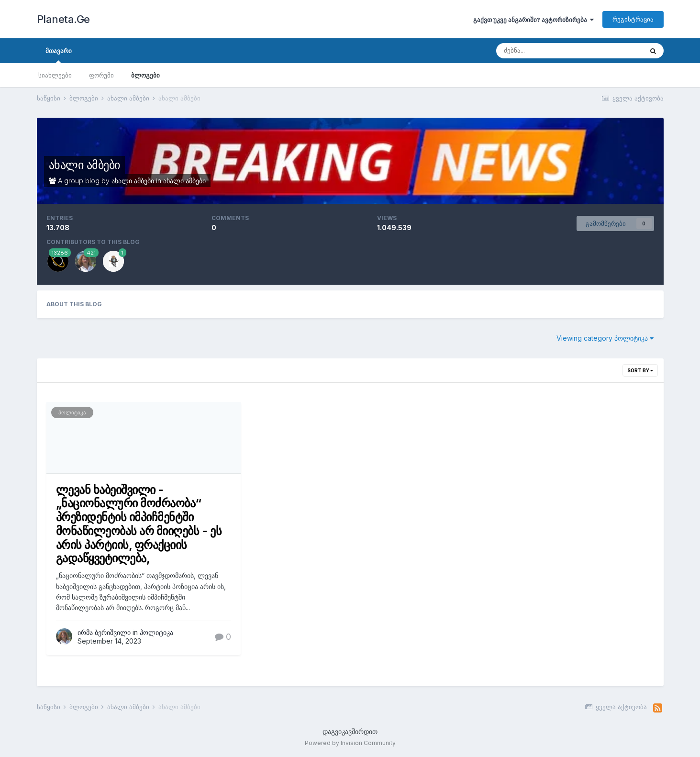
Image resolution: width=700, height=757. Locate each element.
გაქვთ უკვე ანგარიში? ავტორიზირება (533, 20)
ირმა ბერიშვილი (104, 632)
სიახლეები (55, 75)
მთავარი (59, 55)
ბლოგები (145, 75)
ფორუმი (101, 75)
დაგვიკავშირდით (350, 731)
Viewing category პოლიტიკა (605, 338)
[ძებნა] (547, 51)
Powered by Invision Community (350, 743)
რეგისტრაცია (633, 19)
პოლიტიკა (72, 412)
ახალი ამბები (84, 165)
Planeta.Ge (63, 19)
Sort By (640, 370)
